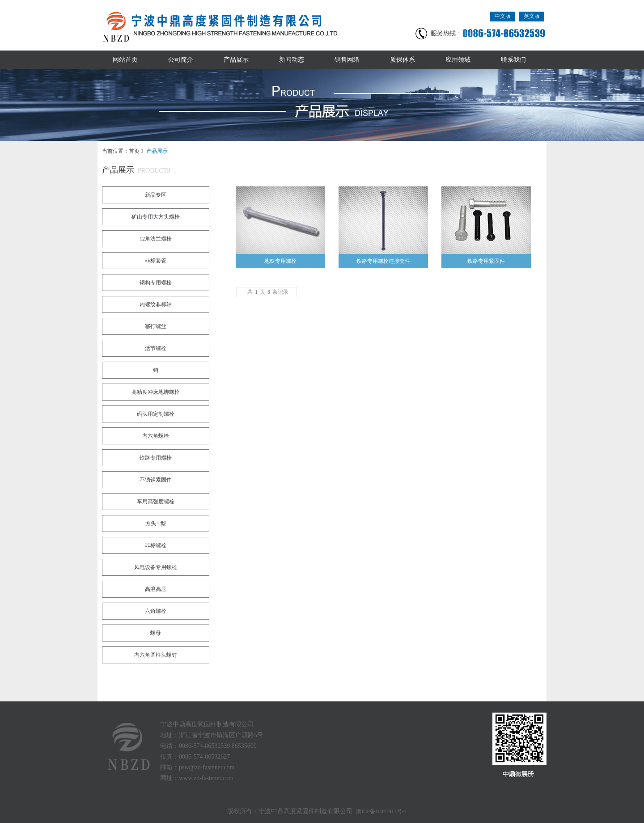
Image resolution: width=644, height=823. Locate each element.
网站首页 (125, 60)
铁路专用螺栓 (156, 458)
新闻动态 (292, 60)
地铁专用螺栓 (280, 261)
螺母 (156, 633)
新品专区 (156, 195)
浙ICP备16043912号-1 (381, 811)
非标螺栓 (156, 545)
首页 (134, 151)
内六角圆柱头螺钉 (156, 655)
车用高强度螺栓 (156, 502)
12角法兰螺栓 (156, 239)
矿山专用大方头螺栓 (156, 217)
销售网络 (347, 60)
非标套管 (156, 261)
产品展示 (236, 60)
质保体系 (402, 60)
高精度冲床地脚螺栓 (156, 392)
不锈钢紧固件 (156, 480)
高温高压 (156, 589)
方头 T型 (156, 523)
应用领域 (458, 60)
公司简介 (181, 60)
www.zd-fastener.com (206, 778)
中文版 (503, 16)
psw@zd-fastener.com (207, 767)
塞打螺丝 (156, 326)
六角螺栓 (156, 611)
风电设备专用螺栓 (156, 567)
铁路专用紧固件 (486, 261)
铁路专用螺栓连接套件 (383, 261)
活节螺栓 (156, 348)
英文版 (532, 16)
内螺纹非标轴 (156, 304)
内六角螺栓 (156, 436)
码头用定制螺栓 (156, 414)
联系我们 (513, 60)
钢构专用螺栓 (156, 283)
